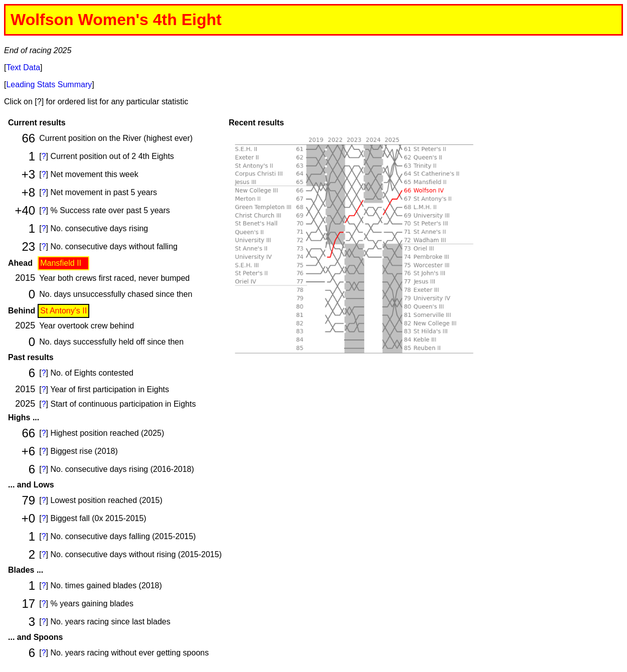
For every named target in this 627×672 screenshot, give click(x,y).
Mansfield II (61, 263)
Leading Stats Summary (49, 85)
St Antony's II (63, 311)
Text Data (23, 67)
